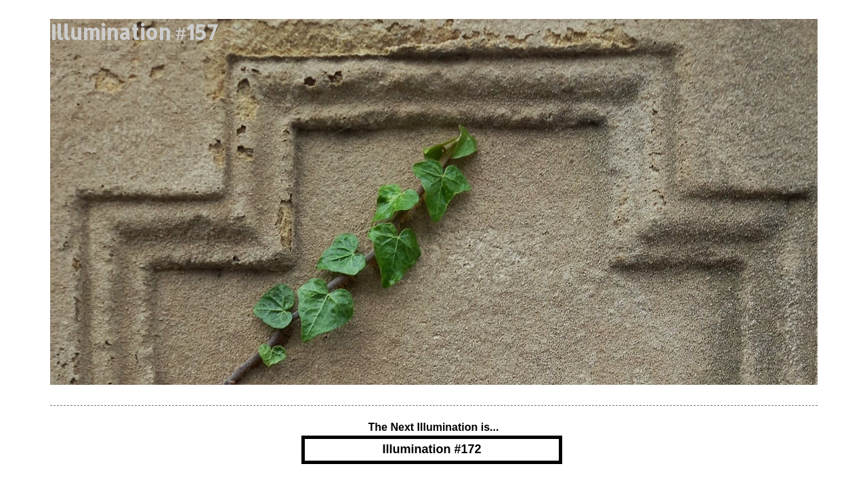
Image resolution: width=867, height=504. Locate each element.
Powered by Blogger (433, 493)
